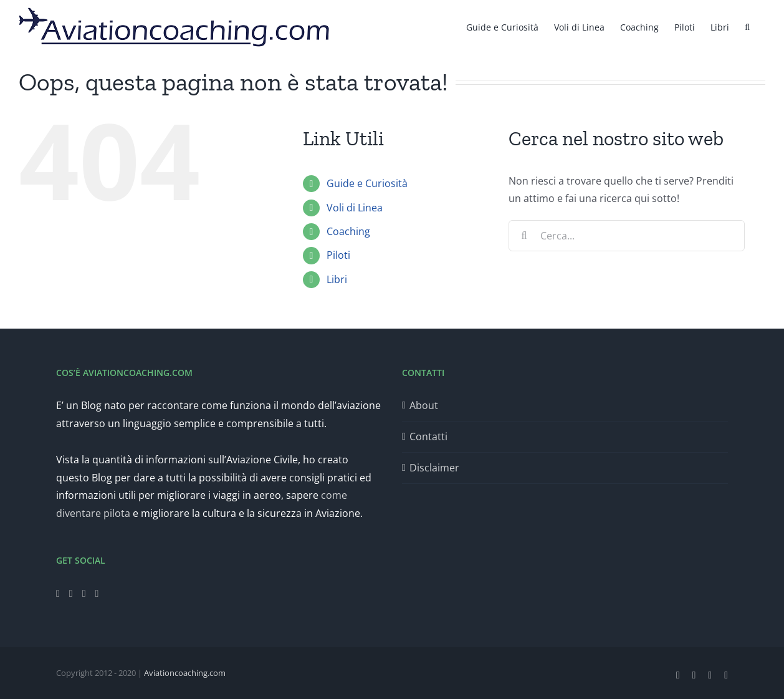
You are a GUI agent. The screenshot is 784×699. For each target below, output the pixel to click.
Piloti (338, 255)
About (424, 405)
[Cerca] (524, 236)
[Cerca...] (627, 236)
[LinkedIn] (97, 594)
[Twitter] (71, 594)
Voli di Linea (355, 208)
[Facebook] (58, 594)
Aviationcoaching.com (185, 673)
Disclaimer (434, 468)
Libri (337, 279)
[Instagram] (84, 594)
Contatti (428, 436)
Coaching (348, 231)
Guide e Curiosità (367, 183)
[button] (747, 26)
